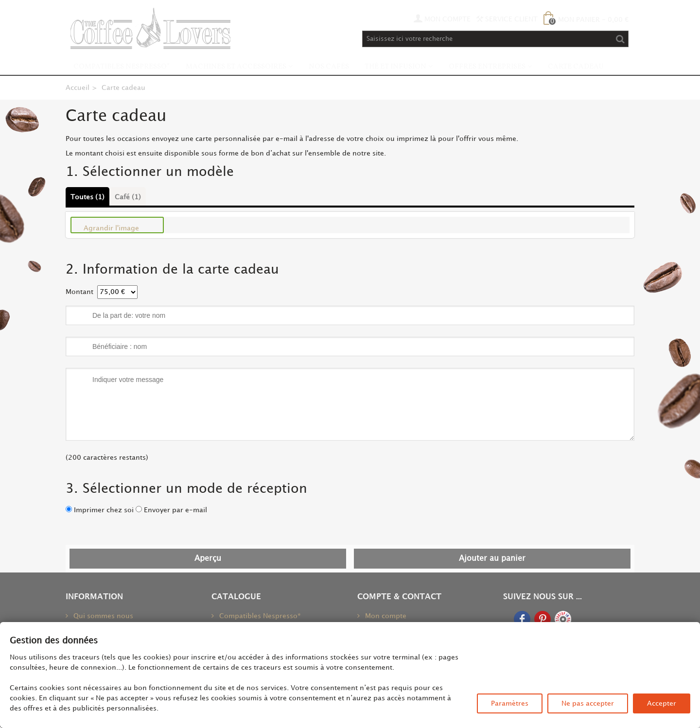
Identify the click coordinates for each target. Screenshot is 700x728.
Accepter (662, 703)
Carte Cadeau (576, 67)
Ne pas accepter (588, 703)
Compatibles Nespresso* (122, 67)
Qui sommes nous (102, 616)
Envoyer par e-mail (175, 510)
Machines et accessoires (236, 67)
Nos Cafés (329, 67)
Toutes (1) (87, 197)
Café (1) (128, 197)
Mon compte (385, 616)
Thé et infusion (395, 67)
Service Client (507, 19)
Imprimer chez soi (104, 510)
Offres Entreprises (487, 67)
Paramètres (510, 703)
